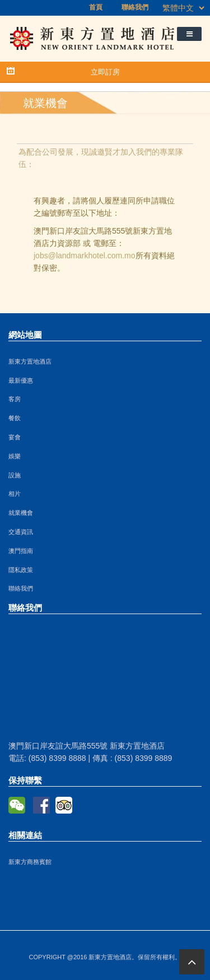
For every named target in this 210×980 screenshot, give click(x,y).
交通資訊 (21, 532)
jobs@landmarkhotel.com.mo (85, 256)
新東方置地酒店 (30, 361)
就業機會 (21, 513)
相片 (15, 494)
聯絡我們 (135, 7)
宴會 (15, 437)
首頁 (96, 7)
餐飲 (15, 418)
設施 (15, 475)
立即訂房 (105, 72)
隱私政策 (21, 570)
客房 (15, 399)
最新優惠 (21, 380)
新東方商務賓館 (30, 862)
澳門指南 (21, 551)
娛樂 (15, 456)
